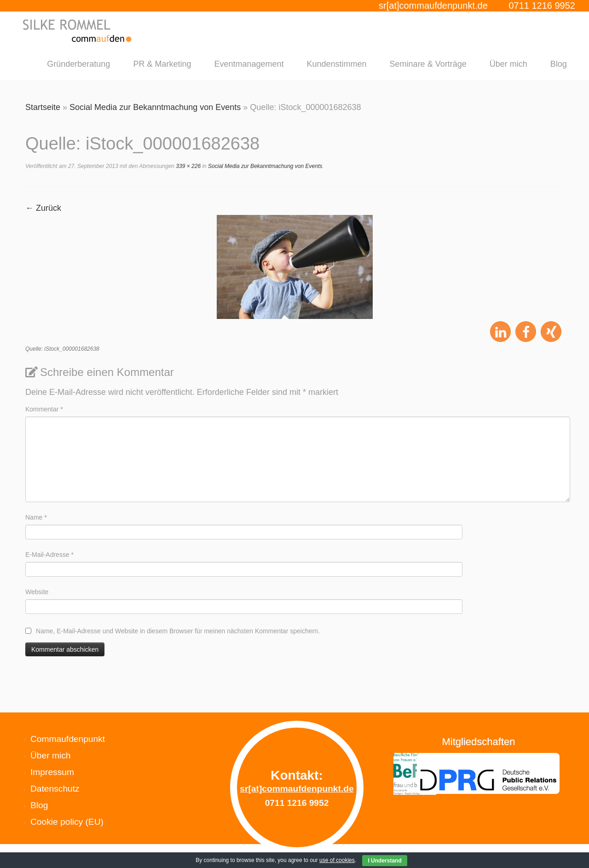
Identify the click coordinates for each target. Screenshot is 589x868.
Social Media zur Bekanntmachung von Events (155, 107)
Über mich (508, 64)
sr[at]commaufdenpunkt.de (433, 6)
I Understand (384, 861)
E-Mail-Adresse (49, 555)
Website (37, 592)
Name (36, 517)
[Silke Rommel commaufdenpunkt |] (78, 31)
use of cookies (337, 860)
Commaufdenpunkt (68, 739)
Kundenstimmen (337, 64)
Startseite (43, 107)
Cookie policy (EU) (67, 822)
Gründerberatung (78, 64)
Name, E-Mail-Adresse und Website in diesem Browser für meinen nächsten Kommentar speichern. (178, 631)
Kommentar (44, 409)
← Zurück (43, 208)
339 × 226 (188, 166)
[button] (500, 332)
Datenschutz (55, 789)
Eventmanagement (249, 64)
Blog (559, 64)
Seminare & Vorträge (428, 64)
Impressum (52, 772)
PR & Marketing (162, 64)
